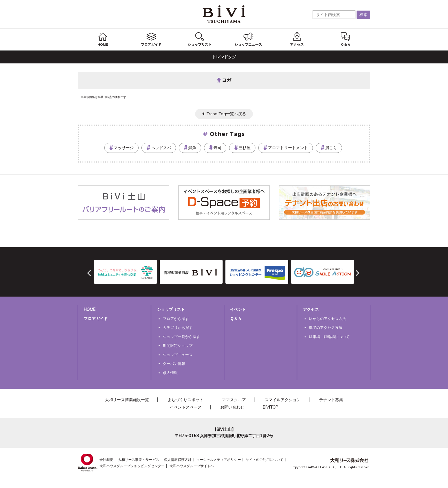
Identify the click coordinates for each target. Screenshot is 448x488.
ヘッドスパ (161, 148)
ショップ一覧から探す (181, 337)
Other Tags (227, 134)
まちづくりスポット (185, 400)
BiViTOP (271, 407)
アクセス (311, 309)
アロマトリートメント (288, 148)
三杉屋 (245, 148)
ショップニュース (178, 355)
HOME (90, 309)
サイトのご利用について (265, 460)
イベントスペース (186, 407)
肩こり (331, 148)
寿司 (217, 148)
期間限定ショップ (178, 345)
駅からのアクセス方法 (327, 319)
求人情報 (170, 373)
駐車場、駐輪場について (329, 337)
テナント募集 (331, 400)
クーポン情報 (174, 363)
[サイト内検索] (334, 15)
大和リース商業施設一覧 (127, 400)
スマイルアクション (283, 400)
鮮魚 (192, 148)
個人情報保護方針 (178, 460)
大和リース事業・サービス (139, 460)
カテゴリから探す (178, 327)
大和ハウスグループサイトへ (192, 466)
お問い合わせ (232, 407)
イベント (238, 309)
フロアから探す (176, 319)
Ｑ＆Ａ (236, 319)
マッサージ (124, 148)
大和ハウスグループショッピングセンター (132, 466)
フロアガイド (96, 319)
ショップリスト (171, 309)
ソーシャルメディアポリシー (219, 460)
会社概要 (106, 460)
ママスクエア (234, 400)
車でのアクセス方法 (326, 327)
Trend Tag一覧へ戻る (226, 114)
